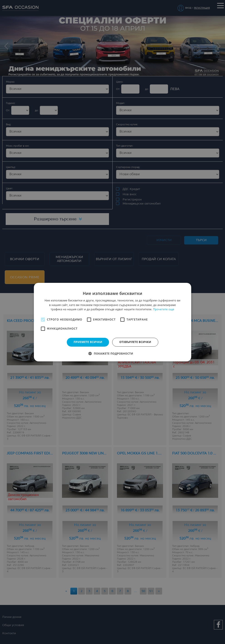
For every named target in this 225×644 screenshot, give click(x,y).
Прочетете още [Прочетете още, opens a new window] (164, 309)
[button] (113, 353)
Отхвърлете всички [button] (135, 342)
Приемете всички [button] (88, 342)
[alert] (112, 322)
